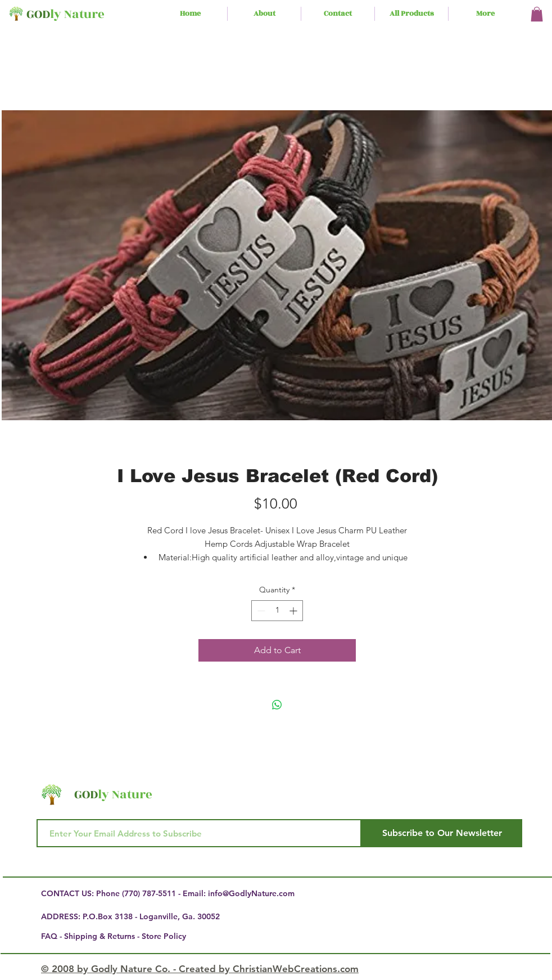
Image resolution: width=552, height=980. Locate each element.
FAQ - (53, 936)
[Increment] (294, 611)
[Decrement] (260, 611)
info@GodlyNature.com (251, 893)
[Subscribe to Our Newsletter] (442, 833)
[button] (537, 14)
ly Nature (77, 14)
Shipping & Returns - (103, 936)
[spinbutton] (277, 611)
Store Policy (164, 936)
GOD (38, 14)
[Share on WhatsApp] (277, 705)
